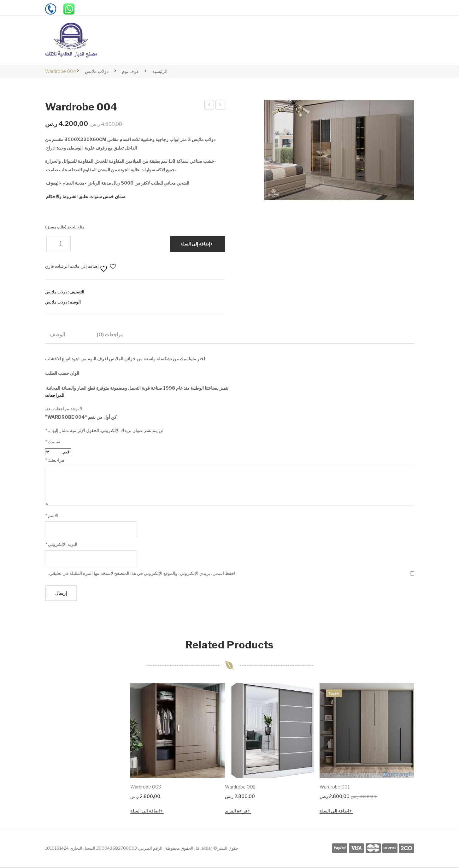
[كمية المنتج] (59, 244)
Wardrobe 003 (209, 106)
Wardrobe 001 (335, 788)
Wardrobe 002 (240, 788)
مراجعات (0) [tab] (110, 334)
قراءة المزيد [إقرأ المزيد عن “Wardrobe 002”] (236, 812)
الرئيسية (160, 71)
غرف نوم (130, 71)
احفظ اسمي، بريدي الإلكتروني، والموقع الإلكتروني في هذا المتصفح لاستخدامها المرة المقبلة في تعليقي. (142, 574)
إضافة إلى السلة (195, 244)
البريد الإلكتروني (61, 545)
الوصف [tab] (57, 334)
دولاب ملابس (97, 71)
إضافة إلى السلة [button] (334, 812)
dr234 (220, 106)
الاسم (52, 516)
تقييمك (53, 443)
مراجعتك (55, 461)
